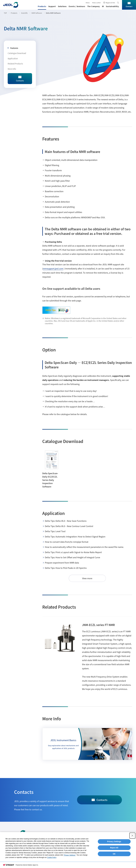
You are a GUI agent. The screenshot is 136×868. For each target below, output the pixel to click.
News (88, 3)
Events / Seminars (77, 6)
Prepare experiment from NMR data (62, 563)
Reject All (114, 848)
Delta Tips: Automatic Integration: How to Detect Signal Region (75, 537)
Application (13, 58)
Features (14, 48)
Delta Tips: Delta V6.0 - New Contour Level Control (69, 526)
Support (52, 6)
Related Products (15, 64)
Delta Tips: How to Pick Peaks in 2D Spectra (66, 568)
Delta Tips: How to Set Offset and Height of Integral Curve (72, 557)
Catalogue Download (17, 53)
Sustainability (112, 6)
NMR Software (37, 13)
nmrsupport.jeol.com (53, 269)
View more (87, 578)
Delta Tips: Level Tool (55, 531)
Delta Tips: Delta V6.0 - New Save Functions (66, 521)
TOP (5, 13)
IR (103, 6)
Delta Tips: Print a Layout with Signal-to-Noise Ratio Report (73, 552)
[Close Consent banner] (132, 836)
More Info (12, 69)
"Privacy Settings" (70, 855)
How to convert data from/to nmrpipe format (67, 542)
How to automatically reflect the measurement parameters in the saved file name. (84, 547)
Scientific (24, 13)
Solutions (62, 6)
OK (114, 854)
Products (42, 6)
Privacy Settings (114, 842)
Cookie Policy (52, 857)
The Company (94, 6)
